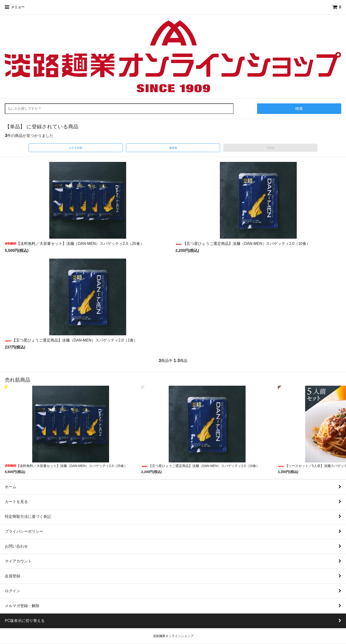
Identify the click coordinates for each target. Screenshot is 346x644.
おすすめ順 (76, 148)
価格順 (173, 148)
